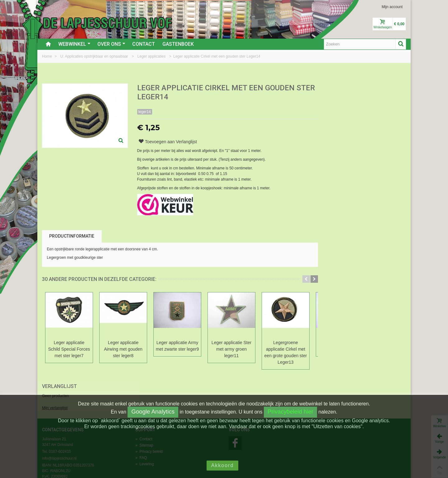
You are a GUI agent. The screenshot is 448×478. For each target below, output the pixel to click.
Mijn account (392, 7)
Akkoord (223, 465)
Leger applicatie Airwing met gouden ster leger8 (123, 349)
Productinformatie (72, 236)
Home (47, 56)
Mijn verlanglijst (335, 110)
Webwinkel (74, 44)
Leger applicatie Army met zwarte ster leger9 (177, 346)
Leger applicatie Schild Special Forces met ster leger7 (69, 349)
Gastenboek (178, 44)
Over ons (111, 44)
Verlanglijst (339, 88)
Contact (144, 44)
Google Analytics (153, 412)
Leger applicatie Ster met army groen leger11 (231, 349)
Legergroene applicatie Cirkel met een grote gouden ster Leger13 (286, 352)
